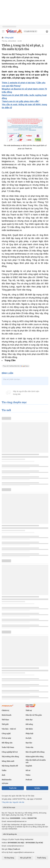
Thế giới (5, 724)
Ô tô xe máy (6, 738)
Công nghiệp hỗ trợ (10, 752)
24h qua (5, 783)
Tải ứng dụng (9, 858)
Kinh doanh (7, 715)
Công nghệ (9, 38)
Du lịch (28, 738)
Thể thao (5, 720)
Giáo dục (29, 720)
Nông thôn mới (8, 761)
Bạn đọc (29, 743)
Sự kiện (37, 788)
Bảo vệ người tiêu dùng (35, 752)
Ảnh (3, 775)
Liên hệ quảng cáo (10, 834)
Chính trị (5, 710)
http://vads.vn (14, 849)
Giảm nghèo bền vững (35, 757)
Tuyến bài (13, 788)
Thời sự (29, 710)
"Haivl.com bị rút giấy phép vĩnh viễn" (21, 101)
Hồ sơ (28, 770)
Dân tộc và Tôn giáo (34, 715)
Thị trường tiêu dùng (10, 757)
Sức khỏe (29, 729)
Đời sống (29, 724)
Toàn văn (29, 747)
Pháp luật (29, 733)
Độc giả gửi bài (26, 858)
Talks (4, 770)
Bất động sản (7, 743)
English (29, 766)
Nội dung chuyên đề (10, 766)
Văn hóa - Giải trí (9, 729)
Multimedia (7, 780)
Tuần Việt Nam (8, 747)
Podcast (29, 780)
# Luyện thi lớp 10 (30, 31)
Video (28, 775)
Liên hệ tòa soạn (9, 807)
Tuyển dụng (41, 858)
